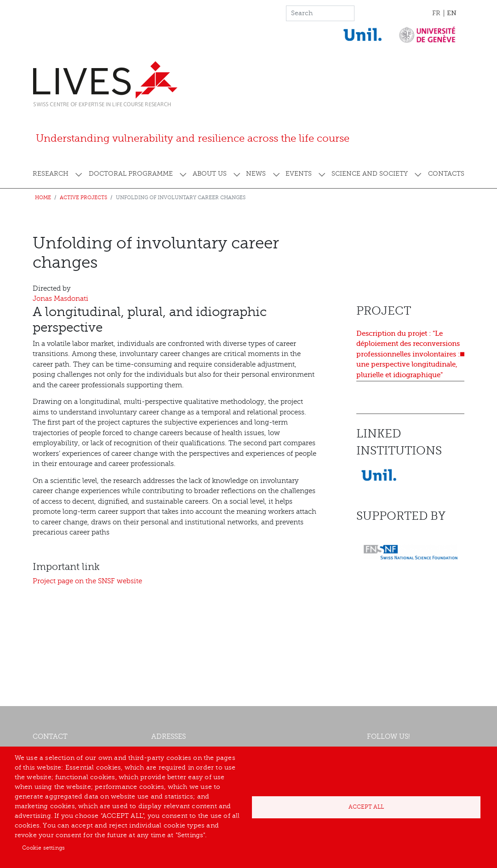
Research (51, 174)
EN (452, 13)
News (256, 174)
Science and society (370, 174)
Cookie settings (43, 848)
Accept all (366, 807)
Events (299, 174)
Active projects (83, 198)
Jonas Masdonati (60, 299)
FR (436, 13)
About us (210, 174)
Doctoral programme (131, 174)
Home (43, 198)
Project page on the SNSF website (87, 581)
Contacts (446, 174)
